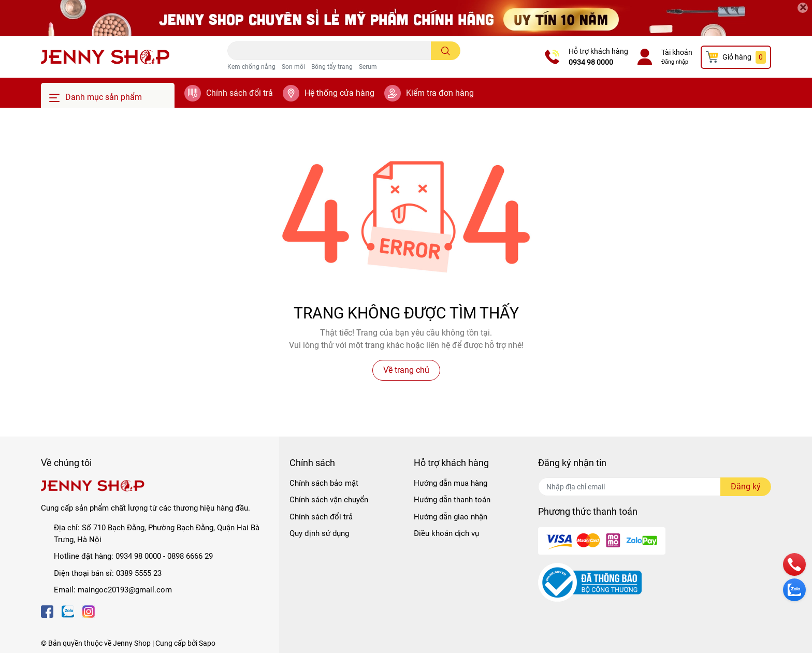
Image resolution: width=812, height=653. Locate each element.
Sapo (207, 643)
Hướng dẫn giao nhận (451, 517)
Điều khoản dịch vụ (446, 533)
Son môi (293, 67)
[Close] (803, 8)
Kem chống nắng (251, 67)
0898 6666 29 (190, 556)
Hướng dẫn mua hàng (451, 483)
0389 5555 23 (139, 573)
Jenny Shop (132, 643)
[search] (446, 51)
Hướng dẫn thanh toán (452, 500)
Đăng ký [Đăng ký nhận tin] (746, 487)
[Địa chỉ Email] (655, 487)
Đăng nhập (675, 62)
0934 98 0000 (591, 62)
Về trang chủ (406, 370)
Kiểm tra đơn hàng (440, 93)
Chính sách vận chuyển (329, 500)
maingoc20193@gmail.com (125, 590)
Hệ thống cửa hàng (339, 93)
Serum (368, 67)
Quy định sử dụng (319, 533)
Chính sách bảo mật (324, 483)
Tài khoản (677, 52)
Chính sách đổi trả (240, 93)
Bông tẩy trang (332, 67)
